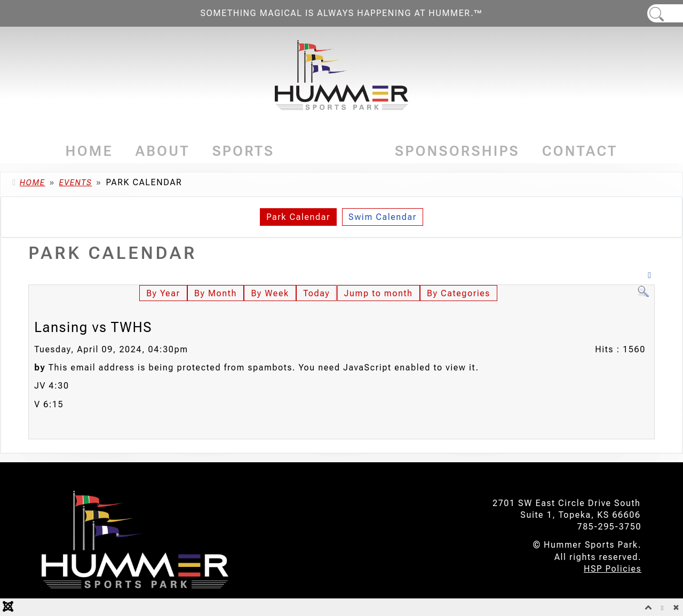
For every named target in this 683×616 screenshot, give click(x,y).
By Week (270, 293)
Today (316, 293)
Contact (580, 151)
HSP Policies (613, 569)
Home (89, 151)
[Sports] (278, 151)
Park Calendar (298, 217)
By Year (163, 293)
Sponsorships (457, 151)
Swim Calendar (383, 217)
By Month (216, 293)
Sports (244, 151)
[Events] (369, 151)
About (163, 151)
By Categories (459, 293)
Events (335, 151)
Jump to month (379, 293)
